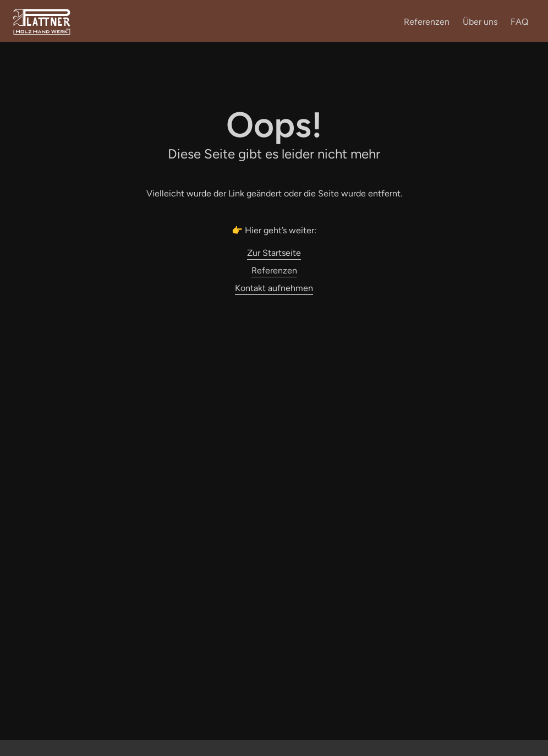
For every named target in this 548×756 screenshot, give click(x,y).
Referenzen (427, 22)
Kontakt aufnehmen (274, 288)
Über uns (480, 22)
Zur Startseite (274, 253)
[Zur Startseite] (42, 33)
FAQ (519, 22)
